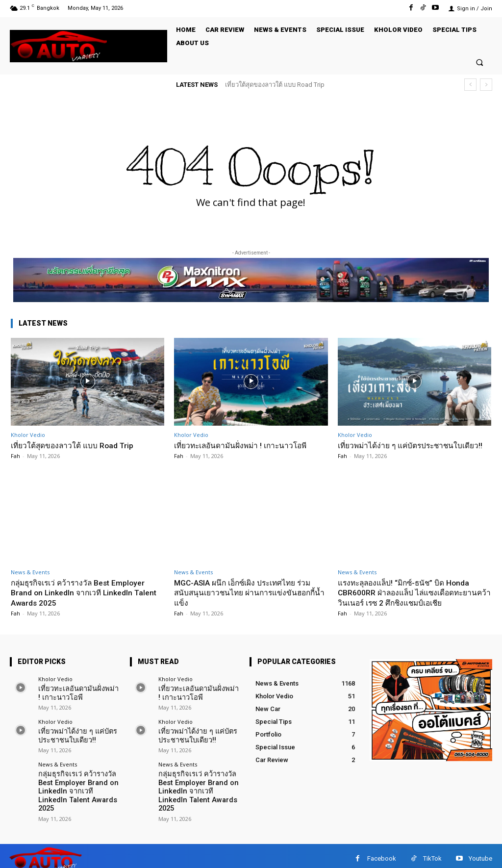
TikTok (432, 853)
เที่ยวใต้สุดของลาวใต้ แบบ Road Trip (275, 85)
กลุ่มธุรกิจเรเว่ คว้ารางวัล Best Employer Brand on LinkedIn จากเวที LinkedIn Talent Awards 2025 (84, 602)
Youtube (480, 853)
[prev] (470, 85)
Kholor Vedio (28, 435)
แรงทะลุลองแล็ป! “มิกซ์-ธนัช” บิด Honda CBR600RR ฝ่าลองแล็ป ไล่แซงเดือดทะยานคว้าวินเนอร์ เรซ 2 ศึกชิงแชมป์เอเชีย (414, 602)
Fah (15, 456)
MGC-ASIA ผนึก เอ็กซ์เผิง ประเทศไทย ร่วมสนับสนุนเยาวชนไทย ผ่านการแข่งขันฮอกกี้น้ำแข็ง (249, 602)
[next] (486, 85)
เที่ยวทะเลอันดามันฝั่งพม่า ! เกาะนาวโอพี (247, 445)
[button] (480, 62)
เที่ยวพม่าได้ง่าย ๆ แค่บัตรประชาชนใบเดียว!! (407, 450)
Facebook (382, 853)
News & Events (30, 582)
